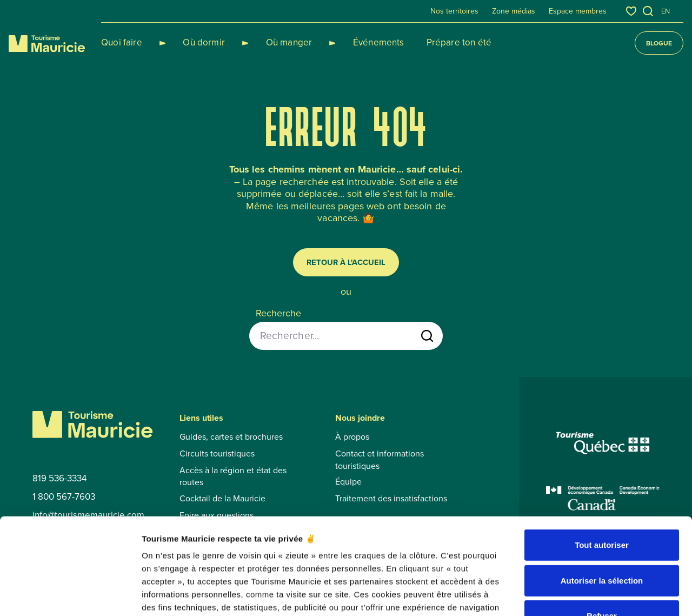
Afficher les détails (595, 595)
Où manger (263, 42)
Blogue (659, 43)
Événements (340, 42)
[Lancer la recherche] (427, 336)
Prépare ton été (420, 42)
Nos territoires (454, 11)
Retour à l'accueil (346, 262)
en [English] (666, 11)
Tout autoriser (602, 462)
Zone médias (514, 11)
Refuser (602, 533)
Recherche (278, 313)
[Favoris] (631, 11)
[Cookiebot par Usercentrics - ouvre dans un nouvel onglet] (70, 595)
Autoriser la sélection (602, 498)
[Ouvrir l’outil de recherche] (648, 11)
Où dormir (191, 42)
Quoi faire (122, 42)
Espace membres (578, 11)
